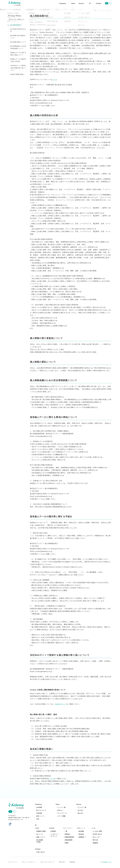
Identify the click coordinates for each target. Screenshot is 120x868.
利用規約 (72, 862)
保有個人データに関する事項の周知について (18, 54)
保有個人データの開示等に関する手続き (18, 60)
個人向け (80, 813)
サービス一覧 (82, 807)
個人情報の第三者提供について (18, 37)
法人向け (80, 810)
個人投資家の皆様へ (40, 841)
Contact (98, 3)
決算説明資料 (68, 840)
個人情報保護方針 (16, 25)
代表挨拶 (39, 813)
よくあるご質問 (97, 831)
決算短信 (67, 834)
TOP (95, 10)
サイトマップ (13, 862)
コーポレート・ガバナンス (55, 835)
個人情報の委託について (18, 42)
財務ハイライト (41, 837)
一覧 (66, 831)
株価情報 (81, 837)
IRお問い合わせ (97, 834)
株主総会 (81, 834)
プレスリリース (62, 813)
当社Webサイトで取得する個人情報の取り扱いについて (18, 68)
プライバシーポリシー (29, 862)
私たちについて (41, 810)
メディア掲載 (61, 816)
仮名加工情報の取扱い (17, 74)
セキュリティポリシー (47, 862)
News (73, 3)
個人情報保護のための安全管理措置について (18, 47)
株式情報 (81, 831)
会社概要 (39, 807)
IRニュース (40, 834)
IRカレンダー (97, 837)
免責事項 (95, 843)
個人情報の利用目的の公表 (18, 30)
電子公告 (95, 840)
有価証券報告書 (69, 837)
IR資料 (66, 843)
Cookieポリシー (61, 704)
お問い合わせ (41, 852)
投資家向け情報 (41, 831)
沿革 (38, 819)
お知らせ (60, 810)
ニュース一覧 (61, 807)
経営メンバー (41, 816)
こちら (55, 80)
